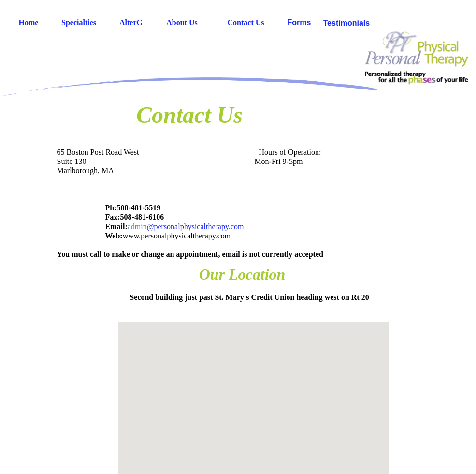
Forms (299, 22)
